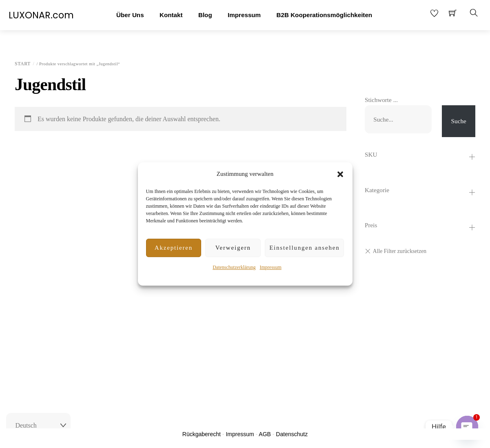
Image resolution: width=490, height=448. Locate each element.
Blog (205, 15)
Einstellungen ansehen (304, 248)
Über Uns (130, 15)
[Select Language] (38, 426)
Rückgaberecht (202, 434)
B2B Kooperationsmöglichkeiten (325, 15)
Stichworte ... (381, 100)
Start (23, 64)
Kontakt (171, 15)
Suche (459, 121)
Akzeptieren (174, 248)
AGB (265, 434)
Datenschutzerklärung (234, 267)
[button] (340, 174)
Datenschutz (292, 434)
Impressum (270, 267)
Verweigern (233, 248)
